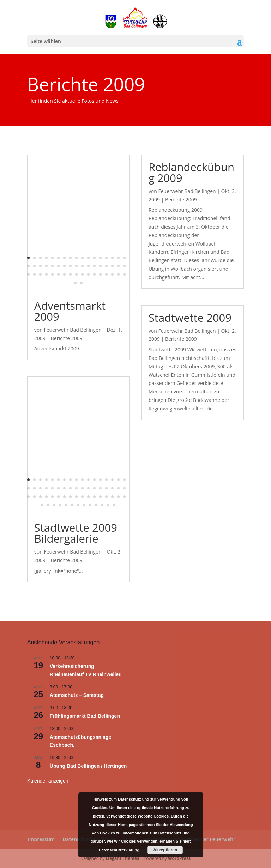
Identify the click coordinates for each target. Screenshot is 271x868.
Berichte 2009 (67, 338)
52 (75, 283)
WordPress (179, 858)
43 (76, 274)
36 (34, 274)
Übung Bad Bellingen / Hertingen (88, 766)
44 (82, 274)
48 (106, 274)
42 (70, 274)
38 (46, 274)
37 (40, 274)
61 (96, 505)
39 (52, 274)
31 (106, 266)
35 (28, 274)
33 (118, 266)
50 (118, 274)
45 (88, 274)
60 (90, 505)
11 (88, 258)
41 (64, 274)
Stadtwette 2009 (190, 318)
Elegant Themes (122, 858)
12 (94, 258)
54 (54, 505)
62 (102, 505)
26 (76, 266)
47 (100, 274)
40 (58, 274)
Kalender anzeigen (48, 781)
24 (64, 266)
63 (108, 505)
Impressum (41, 839)
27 (82, 266)
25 (70, 266)
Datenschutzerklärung (119, 850)
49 (112, 274)
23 (58, 266)
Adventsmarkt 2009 (70, 311)
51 (124, 274)
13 (100, 258)
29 (94, 266)
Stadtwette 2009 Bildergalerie (76, 533)
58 (78, 505)
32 (112, 266)
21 (46, 266)
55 (60, 505)
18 (28, 266)
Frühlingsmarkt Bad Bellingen (85, 716)
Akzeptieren (165, 850)
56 (66, 505)
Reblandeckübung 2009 (191, 172)
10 (82, 258)
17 (124, 258)
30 (100, 266)
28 (88, 266)
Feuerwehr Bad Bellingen (73, 330)
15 (112, 258)
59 (84, 505)
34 (124, 266)
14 (106, 258)
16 (118, 258)
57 (72, 505)
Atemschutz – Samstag (77, 695)
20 (40, 266)
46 (94, 274)
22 (52, 266)
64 (114, 505)
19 (34, 266)
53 (81, 283)
